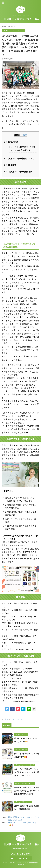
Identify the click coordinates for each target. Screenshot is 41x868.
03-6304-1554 (21, 853)
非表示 (24, 135)
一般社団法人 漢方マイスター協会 (20, 19)
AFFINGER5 (21, 865)
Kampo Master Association (20, 848)
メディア (19, 719)
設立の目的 (12, 142)
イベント (13, 719)
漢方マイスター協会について (20, 159)
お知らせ (6, 719)
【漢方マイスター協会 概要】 (20, 172)
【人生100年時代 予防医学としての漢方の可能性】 (22, 149)
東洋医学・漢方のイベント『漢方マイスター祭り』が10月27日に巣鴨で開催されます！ (27, 791)
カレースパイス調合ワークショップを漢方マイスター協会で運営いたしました (26, 772)
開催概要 (11, 165)
